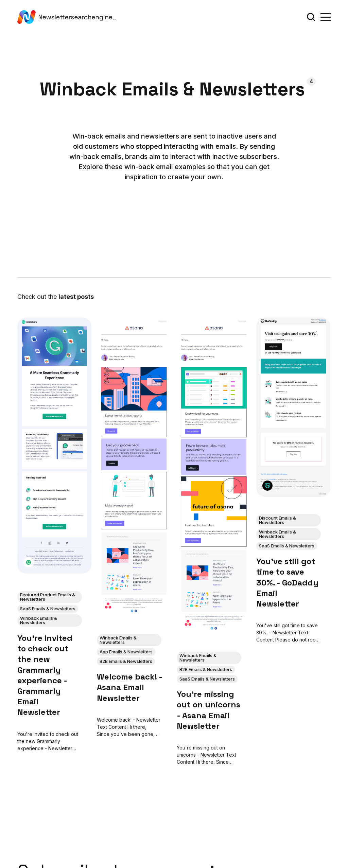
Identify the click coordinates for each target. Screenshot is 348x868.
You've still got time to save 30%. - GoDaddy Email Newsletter (287, 582)
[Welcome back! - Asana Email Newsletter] (134, 467)
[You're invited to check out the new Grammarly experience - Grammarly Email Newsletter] (54, 446)
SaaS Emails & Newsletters (48, 609)
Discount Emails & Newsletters (277, 520)
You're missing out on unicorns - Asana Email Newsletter (208, 710)
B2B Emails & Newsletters (126, 661)
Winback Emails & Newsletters (39, 620)
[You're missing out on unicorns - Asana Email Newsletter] (214, 476)
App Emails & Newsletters (126, 652)
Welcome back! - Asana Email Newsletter (130, 687)
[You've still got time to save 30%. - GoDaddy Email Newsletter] (293, 407)
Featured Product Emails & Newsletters (48, 597)
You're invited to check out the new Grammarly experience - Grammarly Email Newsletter (45, 675)
